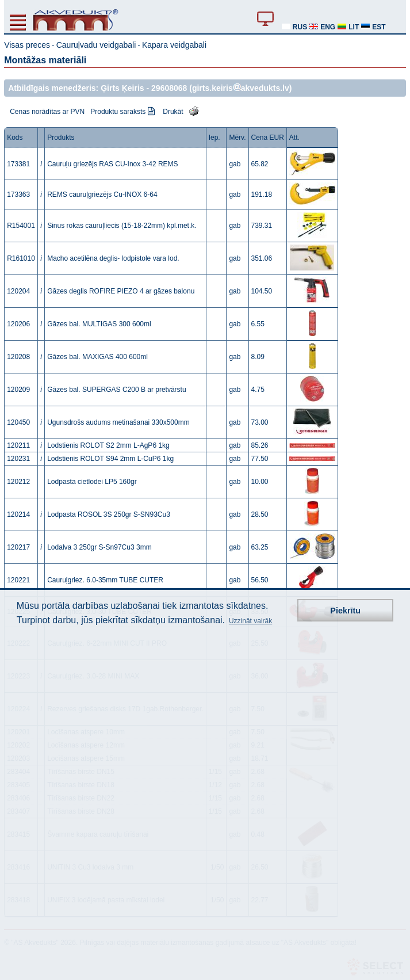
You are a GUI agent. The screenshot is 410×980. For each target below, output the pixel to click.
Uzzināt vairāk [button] (250, 621)
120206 (18, 324)
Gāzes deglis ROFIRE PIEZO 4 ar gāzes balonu (121, 291)
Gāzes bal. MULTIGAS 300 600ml (99, 324)
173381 (18, 164)
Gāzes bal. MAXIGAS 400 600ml (97, 357)
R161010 (21, 258)
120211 (18, 445)
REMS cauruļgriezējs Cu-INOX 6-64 (102, 195)
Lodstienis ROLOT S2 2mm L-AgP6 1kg (108, 445)
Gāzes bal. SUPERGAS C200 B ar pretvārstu (116, 390)
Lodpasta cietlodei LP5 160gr (92, 482)
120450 (18, 422)
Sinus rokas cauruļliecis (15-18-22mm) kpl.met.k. (122, 226)
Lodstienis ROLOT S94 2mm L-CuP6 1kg (110, 459)
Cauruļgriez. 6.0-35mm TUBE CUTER (105, 580)
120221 (18, 580)
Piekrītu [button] (345, 611)
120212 (18, 482)
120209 (18, 390)
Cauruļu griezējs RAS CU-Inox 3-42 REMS (112, 164)
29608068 (169, 88)
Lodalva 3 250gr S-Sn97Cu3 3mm (99, 547)
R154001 (21, 226)
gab (235, 164)
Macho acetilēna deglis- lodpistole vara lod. (113, 258)
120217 (18, 547)
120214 (18, 514)
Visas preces (27, 45)
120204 (18, 291)
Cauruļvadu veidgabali (96, 45)
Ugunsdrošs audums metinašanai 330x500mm (118, 422)
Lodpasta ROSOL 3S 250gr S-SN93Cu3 (109, 514)
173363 (18, 195)
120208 (18, 357)
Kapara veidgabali (174, 45)
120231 (18, 459)
